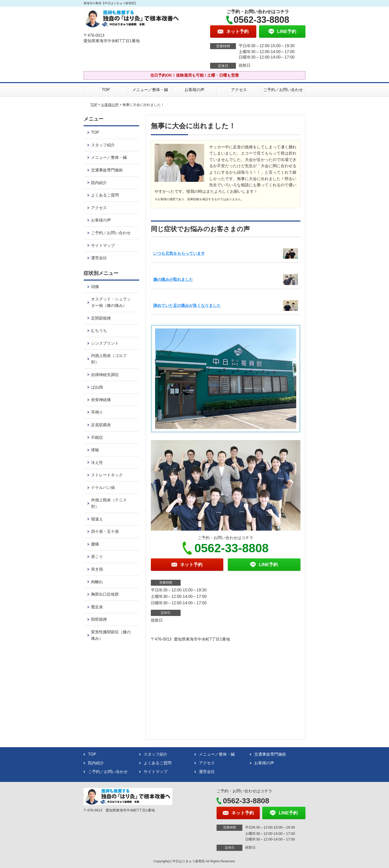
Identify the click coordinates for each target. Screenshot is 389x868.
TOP (106, 90)
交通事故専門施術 (107, 170)
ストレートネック (107, 475)
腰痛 (95, 544)
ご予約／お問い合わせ (283, 90)
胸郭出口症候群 (105, 594)
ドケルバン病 (103, 488)
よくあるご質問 (105, 195)
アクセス (239, 90)
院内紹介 (99, 183)
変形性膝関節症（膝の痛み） (111, 635)
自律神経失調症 (105, 375)
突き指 (97, 569)
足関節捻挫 (101, 318)
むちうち (99, 331)
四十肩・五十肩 (105, 531)
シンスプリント (105, 343)
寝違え (97, 519)
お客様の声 (194, 90)
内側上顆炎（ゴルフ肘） (109, 359)
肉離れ (97, 582)
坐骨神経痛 (101, 400)
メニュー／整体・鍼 (150, 90)
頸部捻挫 (99, 619)
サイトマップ (103, 245)
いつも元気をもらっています (179, 253)
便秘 (95, 450)
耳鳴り (99, 412)
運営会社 (99, 258)
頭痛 (95, 287)
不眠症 (97, 437)
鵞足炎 (97, 607)
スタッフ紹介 (103, 145)
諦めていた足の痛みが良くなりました (187, 305)
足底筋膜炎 (101, 425)
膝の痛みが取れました (173, 279)
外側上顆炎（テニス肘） (109, 503)
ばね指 (97, 387)
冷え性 (97, 463)
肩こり (97, 557)
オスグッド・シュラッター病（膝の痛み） (111, 302)
